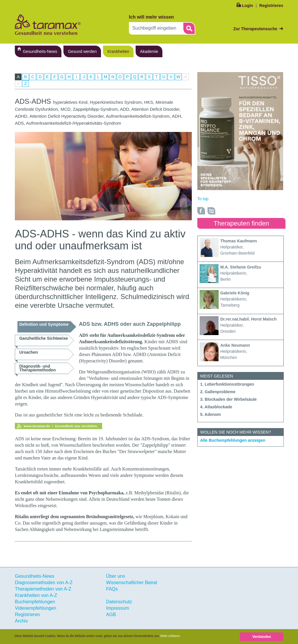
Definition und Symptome (44, 324)
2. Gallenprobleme (218, 392)
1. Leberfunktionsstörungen (227, 384)
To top (203, 199)
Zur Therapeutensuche (255, 29)
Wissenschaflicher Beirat (132, 583)
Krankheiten (118, 51)
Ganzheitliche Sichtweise (44, 338)
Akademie (149, 51)
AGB (111, 615)
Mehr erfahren (203, 637)
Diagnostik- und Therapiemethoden (37, 368)
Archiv (21, 621)
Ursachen (29, 352)
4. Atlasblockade (216, 407)
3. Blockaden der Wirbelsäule (228, 399)
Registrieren (271, 6)
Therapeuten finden (241, 223)
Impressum (118, 608)
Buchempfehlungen (35, 602)
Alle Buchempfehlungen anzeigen (233, 440)
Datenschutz (119, 602)
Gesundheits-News (40, 51)
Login (248, 6)
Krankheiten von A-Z (36, 595)
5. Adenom (211, 414)
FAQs (112, 589)
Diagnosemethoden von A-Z (44, 583)
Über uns (116, 576)
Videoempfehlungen (36, 608)
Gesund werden (82, 51)
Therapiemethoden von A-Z (43, 589)
